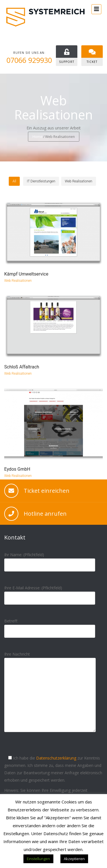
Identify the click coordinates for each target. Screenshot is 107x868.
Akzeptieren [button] (74, 859)
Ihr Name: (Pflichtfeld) (50, 560)
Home (37, 137)
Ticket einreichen (47, 491)
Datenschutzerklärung (56, 758)
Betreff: (50, 626)
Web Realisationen (18, 281)
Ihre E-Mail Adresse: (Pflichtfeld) (50, 593)
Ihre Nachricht (50, 697)
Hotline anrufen (45, 514)
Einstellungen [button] (38, 859)
